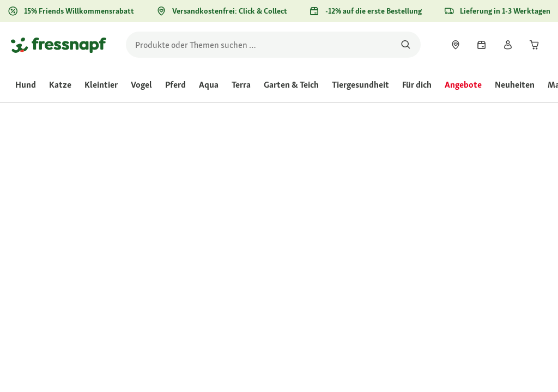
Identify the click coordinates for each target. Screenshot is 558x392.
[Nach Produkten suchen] (406, 45)
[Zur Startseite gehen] (59, 45)
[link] (456, 45)
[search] (273, 45)
